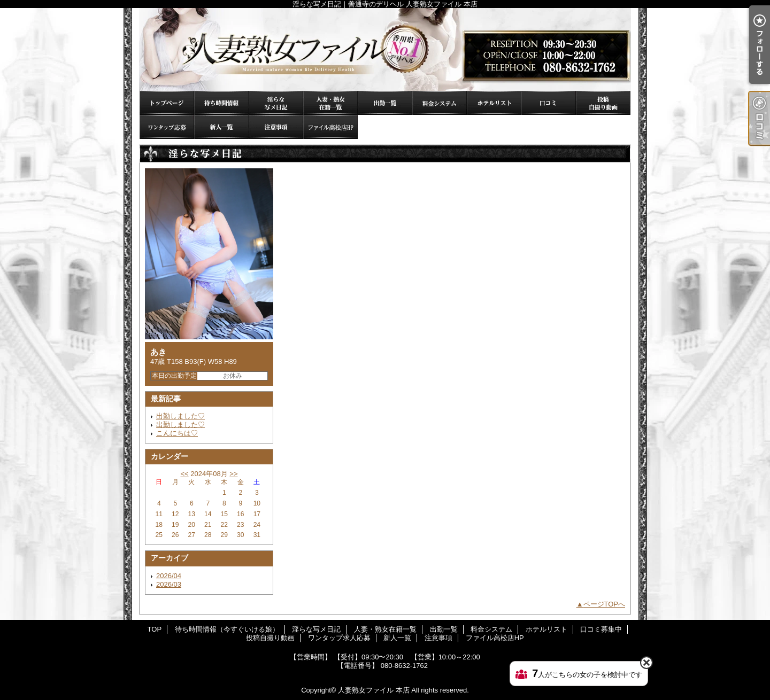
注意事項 (276, 127)
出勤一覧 (385, 103)
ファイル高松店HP (330, 127)
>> (233, 474)
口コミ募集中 (549, 103)
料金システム (440, 103)
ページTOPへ (605, 604)
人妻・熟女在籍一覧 (330, 103)
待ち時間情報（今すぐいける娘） (221, 103)
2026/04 (169, 576)
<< (184, 474)
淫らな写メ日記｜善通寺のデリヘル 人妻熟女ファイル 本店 (385, 49)
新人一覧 (221, 127)
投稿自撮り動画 (603, 103)
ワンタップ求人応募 (167, 127)
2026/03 (169, 584)
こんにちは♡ (177, 433)
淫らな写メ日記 (276, 103)
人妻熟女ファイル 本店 (374, 690)
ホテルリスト (494, 103)
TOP (167, 103)
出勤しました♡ (180, 416)
